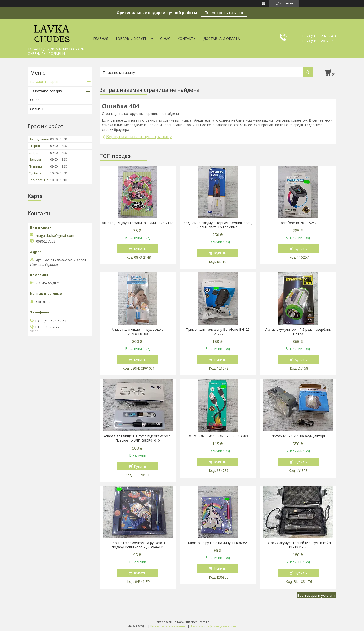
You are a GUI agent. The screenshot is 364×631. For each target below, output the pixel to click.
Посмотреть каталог (224, 13)
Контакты (187, 38)
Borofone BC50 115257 (298, 223)
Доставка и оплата (222, 38)
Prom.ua (204, 622)
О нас (165, 38)
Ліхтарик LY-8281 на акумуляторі (298, 436)
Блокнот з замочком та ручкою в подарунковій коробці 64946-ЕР (138, 545)
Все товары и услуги (315, 595)
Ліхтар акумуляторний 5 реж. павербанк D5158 (298, 332)
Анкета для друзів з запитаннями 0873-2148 (138, 223)
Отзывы (37, 109)
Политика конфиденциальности (213, 626)
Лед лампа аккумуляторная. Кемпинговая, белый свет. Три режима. (218, 225)
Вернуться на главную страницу (139, 136)
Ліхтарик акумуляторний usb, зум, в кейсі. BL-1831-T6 (298, 545)
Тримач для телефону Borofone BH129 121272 (218, 332)
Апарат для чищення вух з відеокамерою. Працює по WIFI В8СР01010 (138, 438)
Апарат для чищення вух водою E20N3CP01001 (138, 332)
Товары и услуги (131, 38)
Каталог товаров (44, 82)
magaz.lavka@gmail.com (55, 236)
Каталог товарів (48, 91)
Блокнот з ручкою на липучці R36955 (218, 543)
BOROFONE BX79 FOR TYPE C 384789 (218, 436)
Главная (101, 38)
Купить (140, 249)
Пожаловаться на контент (169, 626)
